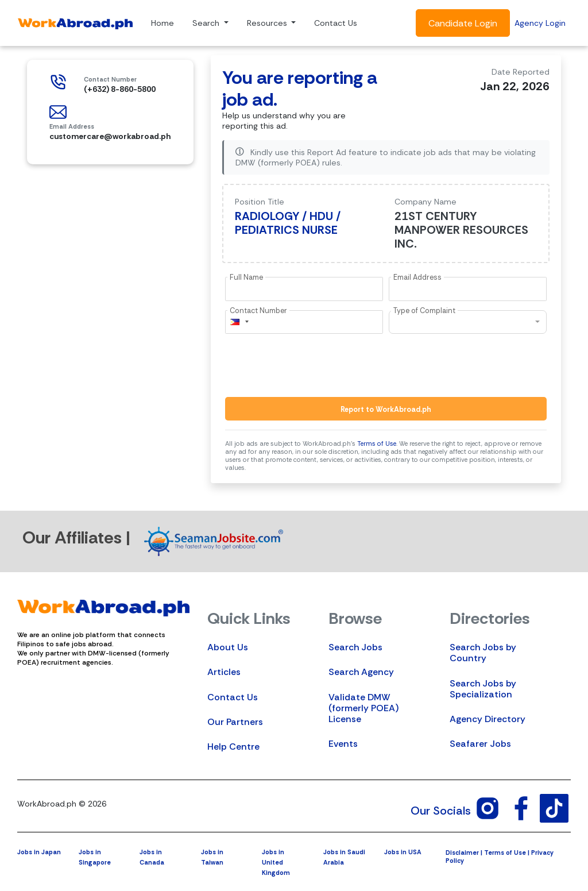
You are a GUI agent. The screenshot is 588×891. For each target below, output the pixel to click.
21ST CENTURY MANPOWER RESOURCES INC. (461, 230)
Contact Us (336, 23)
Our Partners (235, 722)
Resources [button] (268, 23)
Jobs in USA (403, 852)
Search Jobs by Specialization (483, 689)
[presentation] (312, 365)
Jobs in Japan (39, 852)
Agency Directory (488, 719)
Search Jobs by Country (483, 653)
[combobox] (239, 322)
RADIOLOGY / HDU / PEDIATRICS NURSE (288, 223)
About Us (228, 647)
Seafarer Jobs (480, 744)
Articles (224, 672)
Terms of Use (377, 443)
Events (343, 744)
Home (163, 23)
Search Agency (361, 672)
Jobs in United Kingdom (276, 862)
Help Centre (233, 747)
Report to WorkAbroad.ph (386, 409)
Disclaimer (462, 853)
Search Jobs (355, 647)
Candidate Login (463, 23)
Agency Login (540, 23)
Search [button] (207, 23)
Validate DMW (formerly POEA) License (363, 708)
